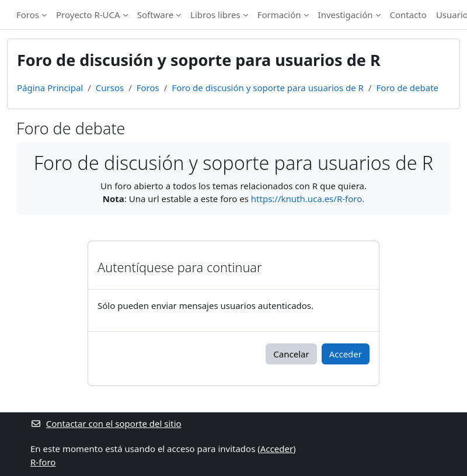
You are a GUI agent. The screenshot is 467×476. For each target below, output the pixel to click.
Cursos (110, 88)
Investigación (346, 15)
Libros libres (215, 15)
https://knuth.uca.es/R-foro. (308, 199)
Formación (279, 15)
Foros (28, 15)
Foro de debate (408, 88)
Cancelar (291, 354)
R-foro (43, 462)
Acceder (346, 354)
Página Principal (50, 88)
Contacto (408, 15)
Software (155, 15)
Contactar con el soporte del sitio (106, 423)
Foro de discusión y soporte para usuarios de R (268, 88)
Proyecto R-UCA (88, 15)
